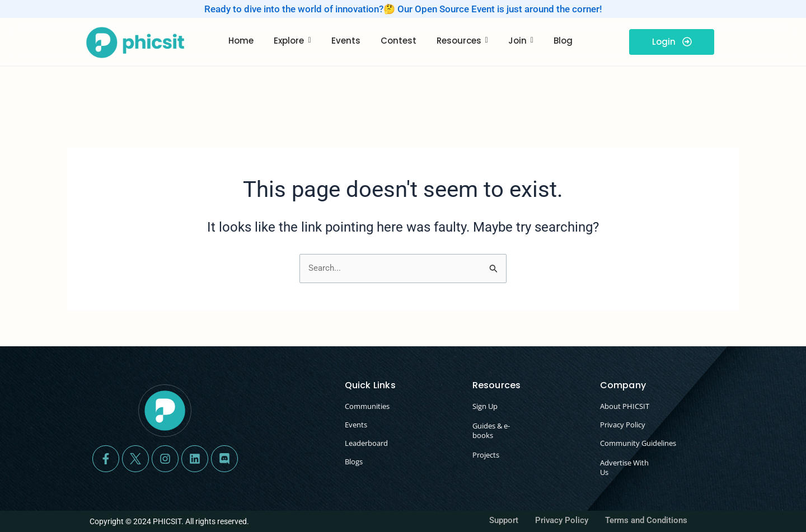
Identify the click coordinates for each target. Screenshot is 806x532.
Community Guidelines (638, 443)
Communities (367, 406)
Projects (486, 455)
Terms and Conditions (646, 521)
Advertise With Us (624, 467)
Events (356, 425)
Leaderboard (366, 443)
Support (504, 521)
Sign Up (485, 406)
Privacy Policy (623, 425)
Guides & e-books (491, 430)
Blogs (354, 462)
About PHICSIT (625, 406)
